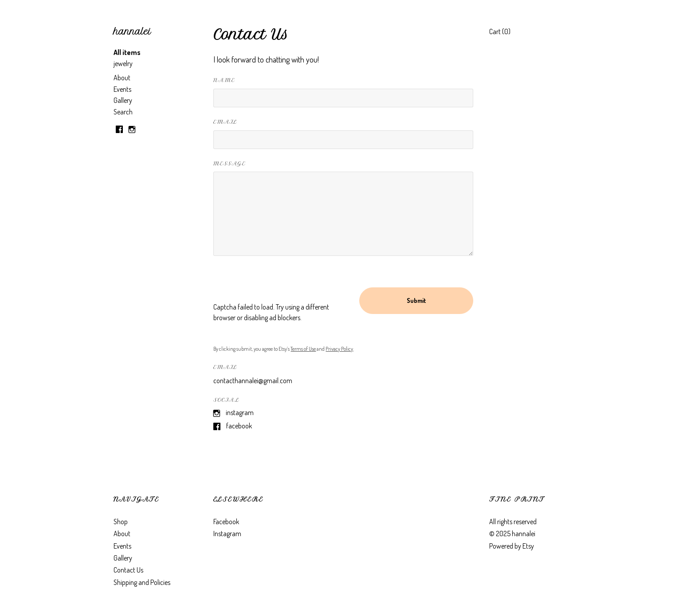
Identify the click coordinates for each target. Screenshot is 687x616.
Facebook (239, 426)
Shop (121, 522)
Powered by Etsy (512, 546)
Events (122, 89)
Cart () (500, 31)
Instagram (240, 412)
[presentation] (281, 284)
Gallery (123, 100)
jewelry (123, 63)
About (122, 78)
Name (224, 80)
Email (225, 122)
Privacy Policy (339, 349)
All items (127, 52)
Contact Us (128, 570)
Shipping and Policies (142, 582)
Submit (416, 300)
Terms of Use (303, 349)
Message (230, 163)
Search (123, 112)
